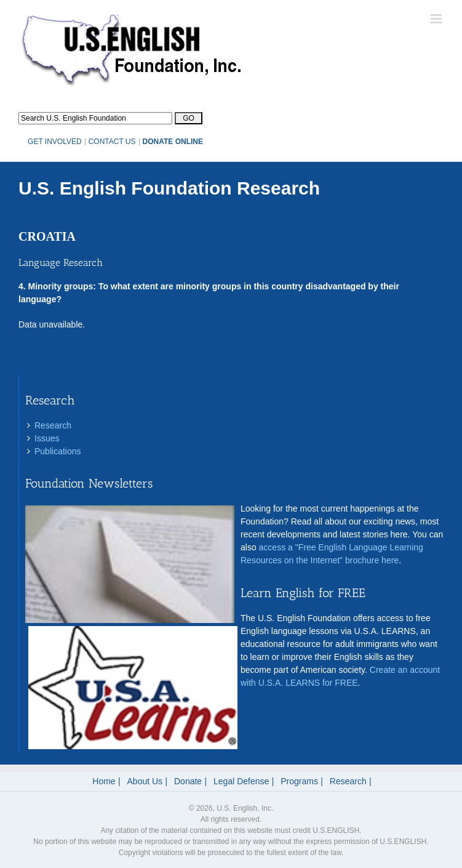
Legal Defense (241, 781)
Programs (299, 781)
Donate (188, 781)
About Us (145, 781)
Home (104, 781)
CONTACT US (112, 142)
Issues (47, 438)
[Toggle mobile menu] (437, 19)
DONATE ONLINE (173, 142)
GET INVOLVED (55, 142)
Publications (58, 451)
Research (53, 425)
